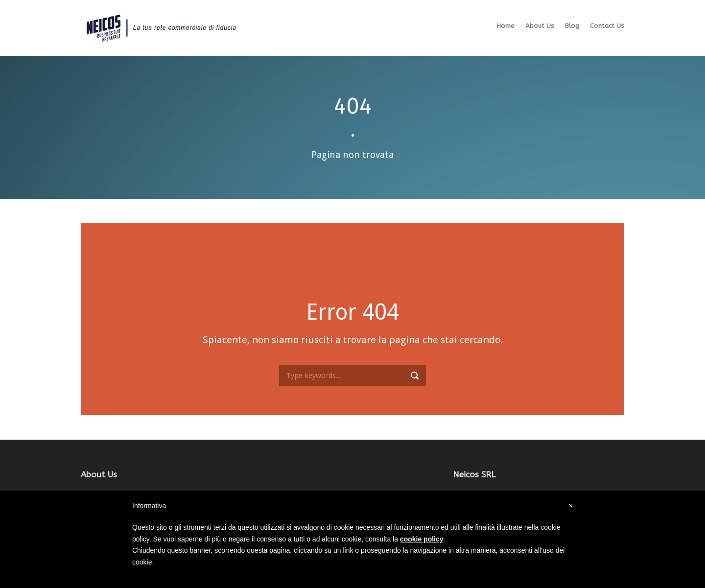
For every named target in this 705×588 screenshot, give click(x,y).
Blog (572, 26)
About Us (540, 26)
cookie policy (422, 539)
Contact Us (607, 26)
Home (505, 26)
